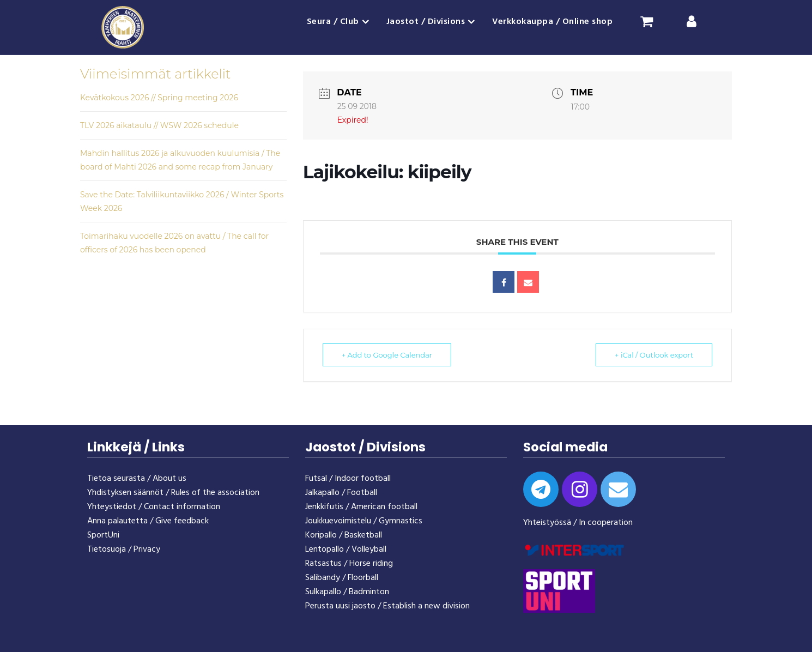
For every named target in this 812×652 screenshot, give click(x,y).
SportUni (103, 535)
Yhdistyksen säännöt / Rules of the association (173, 493)
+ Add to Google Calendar (387, 355)
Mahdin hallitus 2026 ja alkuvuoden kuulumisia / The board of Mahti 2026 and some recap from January (180, 160)
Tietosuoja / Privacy (124, 550)
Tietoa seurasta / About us (137, 479)
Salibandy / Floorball (342, 578)
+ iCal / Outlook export (654, 355)
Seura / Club (333, 22)
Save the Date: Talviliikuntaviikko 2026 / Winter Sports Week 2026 (182, 201)
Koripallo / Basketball (344, 535)
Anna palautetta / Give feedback (148, 521)
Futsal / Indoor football (348, 479)
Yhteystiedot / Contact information (154, 507)
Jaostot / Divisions (426, 22)
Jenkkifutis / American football (361, 507)
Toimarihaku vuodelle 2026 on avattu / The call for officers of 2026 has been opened (174, 243)
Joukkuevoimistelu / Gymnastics (364, 521)
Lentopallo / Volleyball (346, 550)
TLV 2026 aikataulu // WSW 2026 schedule (159, 125)
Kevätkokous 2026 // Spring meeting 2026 (159, 98)
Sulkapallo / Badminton (347, 592)
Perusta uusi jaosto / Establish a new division (387, 606)
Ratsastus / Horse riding (349, 564)
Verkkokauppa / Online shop (552, 22)
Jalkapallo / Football (341, 493)
